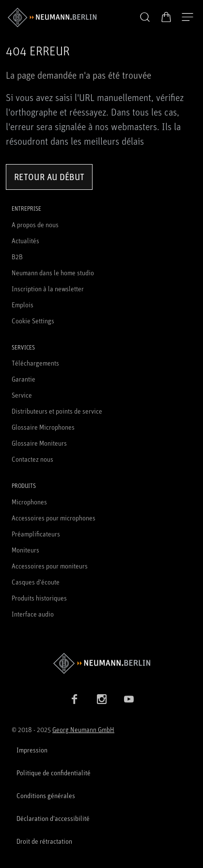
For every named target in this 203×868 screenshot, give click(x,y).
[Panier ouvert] (166, 17)
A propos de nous (35, 225)
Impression (32, 750)
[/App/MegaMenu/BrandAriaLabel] (52, 17)
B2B (17, 257)
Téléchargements (35, 363)
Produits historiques (39, 598)
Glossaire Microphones (43, 427)
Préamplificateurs (36, 534)
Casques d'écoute (36, 582)
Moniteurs (25, 550)
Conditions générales (46, 795)
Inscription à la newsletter (48, 289)
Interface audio (33, 614)
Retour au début (49, 177)
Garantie (23, 379)
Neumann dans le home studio (53, 273)
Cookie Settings (33, 321)
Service (22, 395)
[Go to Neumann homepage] (101, 663)
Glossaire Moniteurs (39, 443)
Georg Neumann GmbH (83, 729)
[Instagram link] (102, 699)
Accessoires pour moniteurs (50, 566)
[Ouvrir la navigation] (187, 17)
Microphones (29, 502)
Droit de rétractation (44, 841)
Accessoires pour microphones (54, 518)
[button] (145, 17)
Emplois (23, 305)
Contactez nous (32, 459)
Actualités (25, 241)
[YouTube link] (129, 699)
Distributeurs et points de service (57, 411)
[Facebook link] (75, 699)
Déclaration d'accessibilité (53, 818)
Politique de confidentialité (54, 773)
